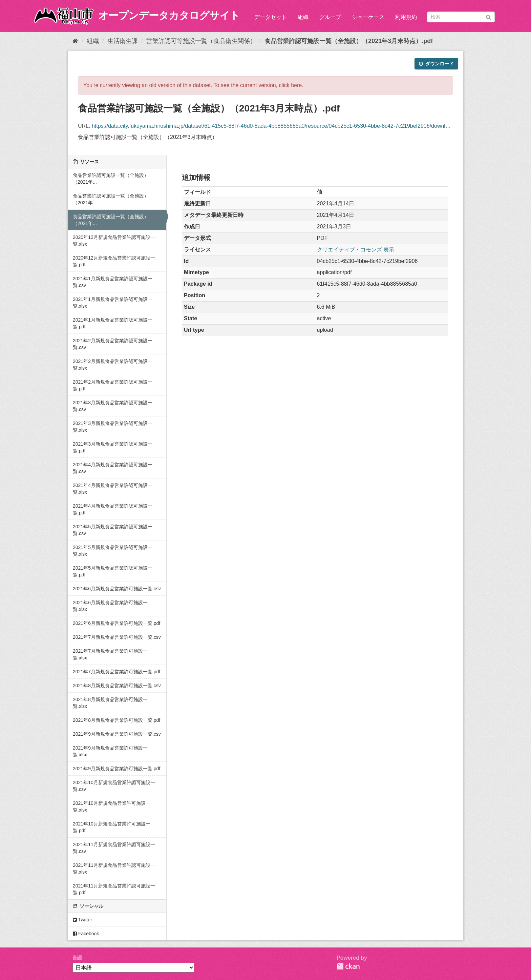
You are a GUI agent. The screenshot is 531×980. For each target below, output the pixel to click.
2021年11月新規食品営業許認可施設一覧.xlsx (114, 869)
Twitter (82, 920)
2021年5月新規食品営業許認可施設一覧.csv (113, 530)
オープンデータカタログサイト (169, 15)
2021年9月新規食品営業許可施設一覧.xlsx (110, 751)
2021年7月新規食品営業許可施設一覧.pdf (116, 672)
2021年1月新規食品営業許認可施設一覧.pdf (113, 323)
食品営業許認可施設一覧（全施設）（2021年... (111, 179)
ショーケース (368, 17)
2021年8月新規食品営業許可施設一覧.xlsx (110, 703)
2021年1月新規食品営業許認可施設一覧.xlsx (113, 303)
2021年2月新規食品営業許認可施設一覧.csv (113, 344)
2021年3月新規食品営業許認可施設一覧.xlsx (113, 427)
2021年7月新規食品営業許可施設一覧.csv (117, 637)
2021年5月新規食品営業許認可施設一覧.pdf (113, 571)
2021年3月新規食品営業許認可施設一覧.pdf (113, 447)
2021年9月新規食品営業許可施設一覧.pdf (116, 769)
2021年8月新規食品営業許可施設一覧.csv (117, 686)
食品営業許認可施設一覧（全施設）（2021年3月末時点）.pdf (349, 41)
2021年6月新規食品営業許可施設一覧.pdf (116, 623)
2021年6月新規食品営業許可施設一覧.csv (117, 589)
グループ (330, 17)
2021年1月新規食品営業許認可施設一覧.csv (113, 282)
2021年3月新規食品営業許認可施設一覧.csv (113, 406)
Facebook (86, 934)
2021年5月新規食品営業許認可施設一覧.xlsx (113, 551)
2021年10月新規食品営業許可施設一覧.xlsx (112, 807)
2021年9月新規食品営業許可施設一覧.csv (117, 734)
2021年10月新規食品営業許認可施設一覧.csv (114, 786)
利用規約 (406, 17)
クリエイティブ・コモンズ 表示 (356, 250)
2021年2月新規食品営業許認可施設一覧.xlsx (113, 365)
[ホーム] (75, 41)
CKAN (348, 966)
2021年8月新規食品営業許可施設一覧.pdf (116, 720)
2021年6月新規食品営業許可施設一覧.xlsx (110, 606)
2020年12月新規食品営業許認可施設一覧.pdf (114, 261)
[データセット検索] (461, 17)
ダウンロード (436, 64)
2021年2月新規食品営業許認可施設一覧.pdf (113, 385)
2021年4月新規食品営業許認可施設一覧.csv (113, 468)
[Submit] (488, 16)
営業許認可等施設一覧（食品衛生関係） (201, 41)
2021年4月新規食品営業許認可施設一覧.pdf (113, 509)
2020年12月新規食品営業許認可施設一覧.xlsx (114, 241)
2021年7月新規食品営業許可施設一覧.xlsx (110, 654)
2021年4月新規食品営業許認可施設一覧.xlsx (113, 489)
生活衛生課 (123, 41)
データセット (271, 17)
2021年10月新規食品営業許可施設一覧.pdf (112, 827)
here (296, 85)
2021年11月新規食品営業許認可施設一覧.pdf (114, 889)
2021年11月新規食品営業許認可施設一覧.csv (114, 848)
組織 (303, 17)
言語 (77, 958)
